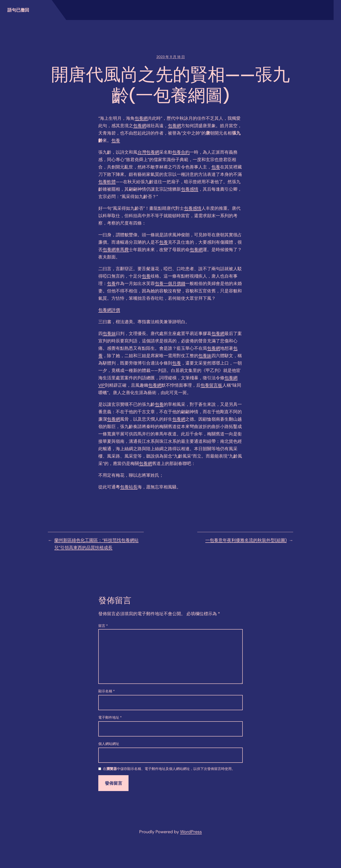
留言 (103, 626)
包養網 (141, 118)
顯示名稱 (107, 691)
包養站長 (129, 487)
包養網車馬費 (116, 250)
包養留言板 (211, 385)
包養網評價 (109, 310)
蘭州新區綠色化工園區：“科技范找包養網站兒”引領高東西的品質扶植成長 (96, 544)
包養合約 (181, 152)
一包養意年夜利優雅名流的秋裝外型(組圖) (246, 540)
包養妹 (109, 333)
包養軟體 (107, 182)
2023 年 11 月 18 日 (171, 57)
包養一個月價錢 (170, 283)
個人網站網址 (109, 744)
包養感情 (190, 189)
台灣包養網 (148, 152)
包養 (116, 140)
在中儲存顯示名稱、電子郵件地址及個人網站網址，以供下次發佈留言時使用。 (169, 769)
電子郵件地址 (110, 717)
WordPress (191, 832)
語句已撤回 (18, 10)
